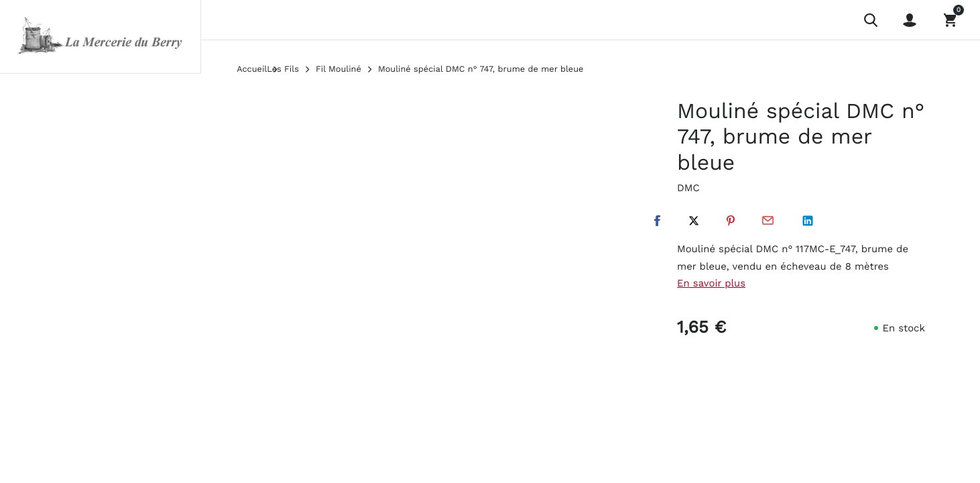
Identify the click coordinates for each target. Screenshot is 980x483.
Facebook (657, 221)
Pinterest (731, 221)
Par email (768, 221)
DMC (688, 188)
